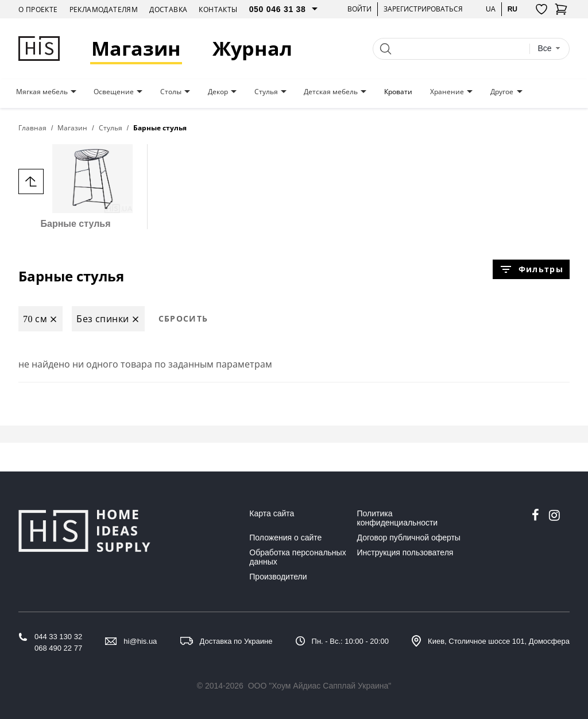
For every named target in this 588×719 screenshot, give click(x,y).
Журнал (252, 49)
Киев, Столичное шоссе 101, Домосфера (499, 641)
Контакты (218, 9)
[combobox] (549, 49)
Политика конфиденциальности (398, 518)
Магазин (136, 49)
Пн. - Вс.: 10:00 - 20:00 (350, 641)
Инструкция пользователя (405, 552)
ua (491, 9)
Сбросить (183, 318)
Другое (502, 92)
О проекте (38, 9)
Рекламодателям (104, 9)
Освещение (114, 92)
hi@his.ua (140, 641)
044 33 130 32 (58, 637)
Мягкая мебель (42, 92)
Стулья (266, 92)
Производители (278, 577)
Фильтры (531, 269)
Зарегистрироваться (423, 9)
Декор (218, 92)
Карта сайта (272, 513)
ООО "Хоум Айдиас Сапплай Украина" (320, 686)
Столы (171, 92)
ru (512, 9)
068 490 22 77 (58, 648)
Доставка (168, 9)
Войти (359, 9)
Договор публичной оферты (409, 538)
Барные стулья (76, 186)
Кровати (398, 92)
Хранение (447, 92)
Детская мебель (331, 92)
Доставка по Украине (236, 641)
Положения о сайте (285, 538)
